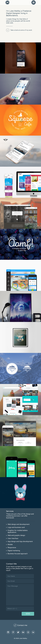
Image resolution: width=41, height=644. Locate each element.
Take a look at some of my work (21, 30)
